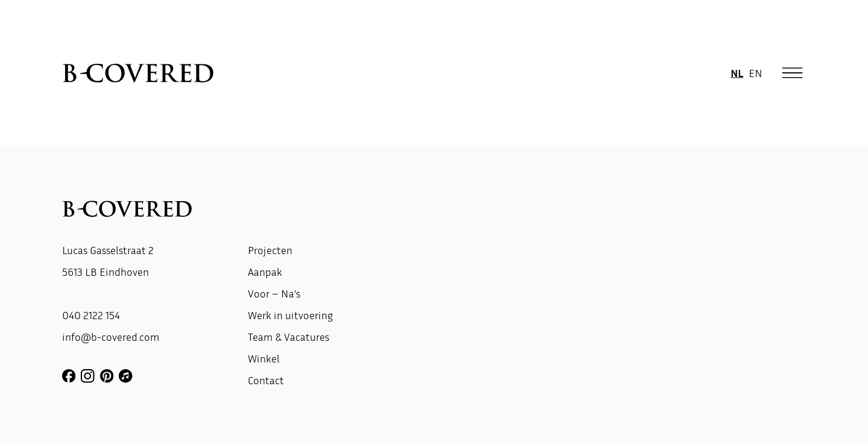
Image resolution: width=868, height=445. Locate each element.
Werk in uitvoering (290, 315)
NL (737, 72)
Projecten (270, 250)
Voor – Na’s (274, 293)
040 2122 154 (91, 315)
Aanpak (265, 272)
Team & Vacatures (288, 337)
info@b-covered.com (111, 337)
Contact (266, 380)
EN (756, 72)
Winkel (264, 358)
